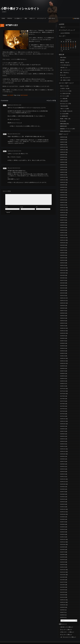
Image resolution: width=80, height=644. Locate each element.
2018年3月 (63, 381)
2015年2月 (63, 474)
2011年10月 (63, 575)
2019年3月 (63, 351)
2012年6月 (63, 555)
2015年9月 (63, 456)
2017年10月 (63, 394)
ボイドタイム (63, 96)
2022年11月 (63, 240)
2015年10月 (63, 454)
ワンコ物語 (63, 99)
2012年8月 (63, 550)
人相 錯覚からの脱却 (65, 80)
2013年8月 (63, 519)
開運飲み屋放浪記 (64, 131)
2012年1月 (63, 567)
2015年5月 (63, 467)
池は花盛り (63, 60)
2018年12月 (63, 358)
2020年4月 (63, 318)
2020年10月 (63, 303)
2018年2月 (63, 384)
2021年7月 (63, 280)
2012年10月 (63, 545)
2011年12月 (63, 570)
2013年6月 (63, 524)
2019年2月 (63, 353)
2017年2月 (63, 414)
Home (3, 18)
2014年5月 (63, 497)
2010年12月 (63, 600)
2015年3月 (63, 472)
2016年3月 (63, 441)
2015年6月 (63, 464)
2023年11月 (63, 210)
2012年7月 (63, 552)
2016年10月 (63, 424)
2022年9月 (63, 245)
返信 (4, 106)
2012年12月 (63, 539)
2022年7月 (63, 250)
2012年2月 (63, 565)
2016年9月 (63, 426)
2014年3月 (63, 502)
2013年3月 (63, 532)
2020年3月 (63, 321)
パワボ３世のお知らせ (65, 65)
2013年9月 (63, 517)
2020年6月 (63, 313)
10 (71, 45)
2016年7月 (63, 431)
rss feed (77, 19)
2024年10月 (63, 182)
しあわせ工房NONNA (65, 33)
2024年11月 (63, 180)
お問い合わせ (52, 18)
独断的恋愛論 (63, 124)
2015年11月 (63, 451)
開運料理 (62, 126)
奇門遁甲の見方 (12, 25)
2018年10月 (63, 363)
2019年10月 (63, 333)
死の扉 (62, 121)
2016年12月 (63, 419)
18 (73, 46)
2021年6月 (63, 283)
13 (61, 46)
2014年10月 (63, 484)
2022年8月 (63, 248)
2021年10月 (63, 273)
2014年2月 (63, 504)
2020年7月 (63, 311)
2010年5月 (63, 615)
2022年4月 (63, 258)
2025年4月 (63, 167)
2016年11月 (63, 421)
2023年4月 (63, 228)
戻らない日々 (63, 75)
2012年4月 (63, 560)
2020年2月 (63, 323)
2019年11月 (63, 331)
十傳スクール (63, 109)
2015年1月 (63, 477)
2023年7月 (63, 220)
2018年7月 (63, 371)
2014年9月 (63, 487)
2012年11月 (63, 542)
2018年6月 (63, 374)
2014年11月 (63, 482)
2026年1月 (63, 145)
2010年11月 (63, 602)
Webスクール (63, 86)
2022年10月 (63, 243)
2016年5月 (63, 436)
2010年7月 (63, 612)
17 (71, 46)
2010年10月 (63, 605)
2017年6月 (63, 404)
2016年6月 (63, 434)
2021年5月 (63, 285)
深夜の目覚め (63, 58)
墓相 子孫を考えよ (65, 73)
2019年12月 (63, 328)
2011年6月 (63, 585)
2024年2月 (63, 203)
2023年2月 (63, 233)
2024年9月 (63, 185)
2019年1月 (63, 356)
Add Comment (24, 95)
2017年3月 (63, 411)
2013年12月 (63, 509)
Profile (10, 18)
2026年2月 (63, 142)
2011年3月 (63, 592)
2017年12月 (63, 389)
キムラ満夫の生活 (64, 94)
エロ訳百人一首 (64, 89)
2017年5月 (63, 406)
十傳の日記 (63, 106)
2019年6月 (63, 343)
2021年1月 (63, 296)
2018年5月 (63, 376)
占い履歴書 (63, 116)
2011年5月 (63, 587)
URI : (37, 207)
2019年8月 (63, 338)
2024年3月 (63, 200)
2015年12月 (63, 449)
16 (68, 46)
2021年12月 (63, 268)
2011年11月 (63, 572)
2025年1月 (63, 175)
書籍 (26, 18)
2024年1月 (63, 205)
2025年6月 (63, 162)
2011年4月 (63, 590)
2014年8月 (63, 489)
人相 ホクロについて (65, 70)
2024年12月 (63, 177)
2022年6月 (63, 253)
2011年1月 (63, 597)
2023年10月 (63, 213)
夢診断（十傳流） (64, 119)
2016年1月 (63, 446)
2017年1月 (63, 416)
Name (6, 207)
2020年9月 (63, 306)
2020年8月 (63, 308)
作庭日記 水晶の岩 (65, 63)
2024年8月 (63, 187)
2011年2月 (63, 595)
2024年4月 (63, 197)
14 (64, 46)
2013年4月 (63, 529)
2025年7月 (63, 160)
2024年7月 (63, 190)
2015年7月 (63, 462)
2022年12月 (63, 238)
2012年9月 (63, 547)
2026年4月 (63, 137)
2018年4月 (63, 379)
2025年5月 (63, 165)
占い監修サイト (18, 18)
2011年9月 (63, 577)
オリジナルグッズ (42, 18)
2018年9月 (63, 366)
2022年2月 (63, 263)
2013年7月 (63, 522)
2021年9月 (63, 275)
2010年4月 (63, 617)
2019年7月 (63, 341)
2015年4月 (63, 469)
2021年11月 (63, 270)
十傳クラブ (32, 18)
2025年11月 (63, 150)
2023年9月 (63, 215)
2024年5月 (63, 195)
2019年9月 (63, 336)
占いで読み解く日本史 (65, 111)
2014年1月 (63, 507)
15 (66, 46)
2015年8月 (63, 459)
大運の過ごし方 (64, 68)
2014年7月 (63, 492)
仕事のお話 (63, 101)
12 (75, 45)
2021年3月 (63, 291)
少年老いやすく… (64, 632)
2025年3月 (63, 170)
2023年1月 (63, 235)
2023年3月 (63, 230)
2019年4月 (63, 348)
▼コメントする (51, 101)
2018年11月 (63, 361)
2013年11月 (63, 512)
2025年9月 (63, 155)
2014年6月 (63, 494)
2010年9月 (63, 607)
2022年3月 (63, 260)
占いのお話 (10, 95)
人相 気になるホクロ (65, 78)
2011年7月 (63, 582)
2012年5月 (63, 557)
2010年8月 (63, 610)
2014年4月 (63, 499)
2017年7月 (63, 401)
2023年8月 (63, 218)
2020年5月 (63, 316)
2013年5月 (63, 527)
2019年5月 (63, 346)
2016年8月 (63, 429)
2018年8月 (63, 368)
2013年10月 (63, 514)
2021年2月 (63, 293)
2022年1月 (63, 265)
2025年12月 (63, 147)
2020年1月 (63, 326)
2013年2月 (63, 534)
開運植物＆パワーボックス (66, 129)
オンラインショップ (65, 91)
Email (22, 207)
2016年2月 (63, 444)
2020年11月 (63, 301)
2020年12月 (63, 298)
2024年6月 (63, 192)
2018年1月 (63, 386)
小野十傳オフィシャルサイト (20, 9)
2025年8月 (63, 157)
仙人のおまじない (64, 104)
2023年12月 (63, 208)
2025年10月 (63, 152)
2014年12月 (63, 479)
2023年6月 (63, 223)
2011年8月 (63, 580)
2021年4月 (63, 288)
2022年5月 (63, 255)
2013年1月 (63, 537)
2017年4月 (63, 409)
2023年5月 (63, 225)
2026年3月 (63, 140)
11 (73, 45)
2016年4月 (63, 439)
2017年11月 (63, 391)
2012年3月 (63, 562)
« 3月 (62, 51)
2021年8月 (63, 278)
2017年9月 (63, 396)
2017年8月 (63, 399)
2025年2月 (63, 172)
